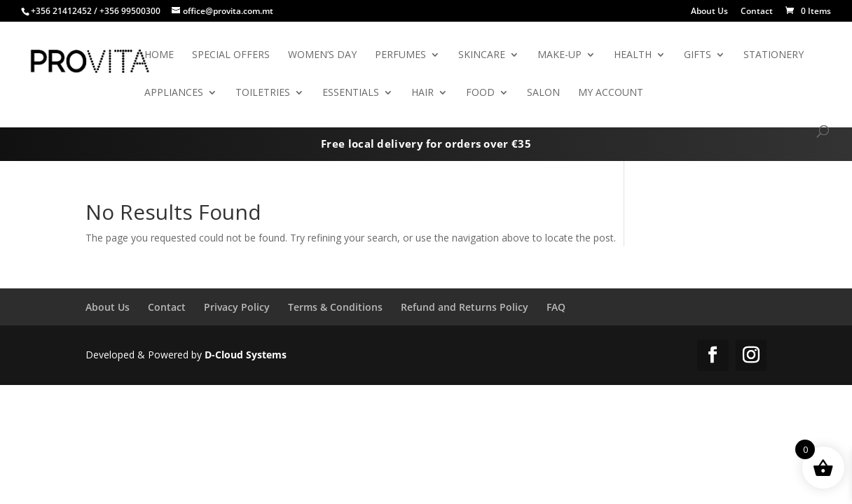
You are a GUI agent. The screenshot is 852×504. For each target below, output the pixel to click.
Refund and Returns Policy (465, 307)
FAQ (556, 307)
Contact (757, 12)
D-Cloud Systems (246, 355)
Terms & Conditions (335, 307)
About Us (709, 12)
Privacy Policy (237, 307)
